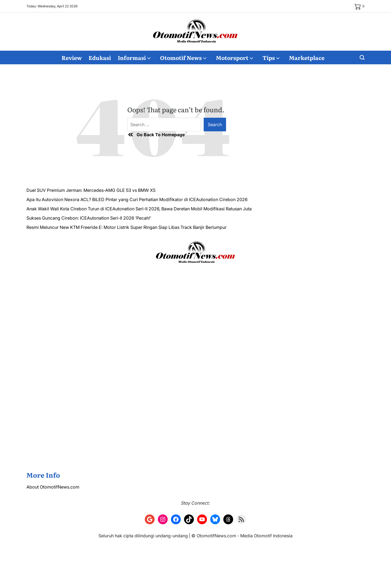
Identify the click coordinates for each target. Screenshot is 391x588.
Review (72, 57)
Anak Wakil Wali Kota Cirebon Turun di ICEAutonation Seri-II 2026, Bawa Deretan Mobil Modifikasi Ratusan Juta (139, 209)
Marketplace (307, 57)
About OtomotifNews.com (53, 487)
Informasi (134, 57)
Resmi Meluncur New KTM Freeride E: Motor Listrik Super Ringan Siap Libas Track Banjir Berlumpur (127, 227)
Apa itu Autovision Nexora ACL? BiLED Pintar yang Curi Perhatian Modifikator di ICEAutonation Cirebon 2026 (137, 199)
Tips (271, 57)
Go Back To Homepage (156, 135)
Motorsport (234, 57)
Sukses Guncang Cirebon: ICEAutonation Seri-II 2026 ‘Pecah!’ (89, 218)
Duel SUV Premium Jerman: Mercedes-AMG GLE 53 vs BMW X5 (91, 190)
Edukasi (100, 57)
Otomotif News (183, 57)
